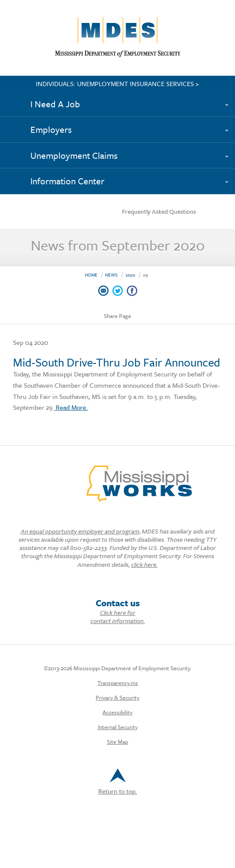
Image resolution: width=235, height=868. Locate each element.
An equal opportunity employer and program (80, 531)
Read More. (71, 407)
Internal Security (118, 727)
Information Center (67, 181)
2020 (130, 275)
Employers (51, 129)
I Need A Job (55, 104)
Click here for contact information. (118, 617)
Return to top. (118, 782)
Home (91, 275)
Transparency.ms (118, 683)
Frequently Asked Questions (159, 211)
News (111, 275)
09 (145, 275)
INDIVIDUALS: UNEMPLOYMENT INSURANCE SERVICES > (117, 84)
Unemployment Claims (74, 155)
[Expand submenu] (231, 100)
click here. (144, 564)
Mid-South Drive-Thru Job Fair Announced (117, 362)
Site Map (117, 742)
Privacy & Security (117, 698)
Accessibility (117, 712)
